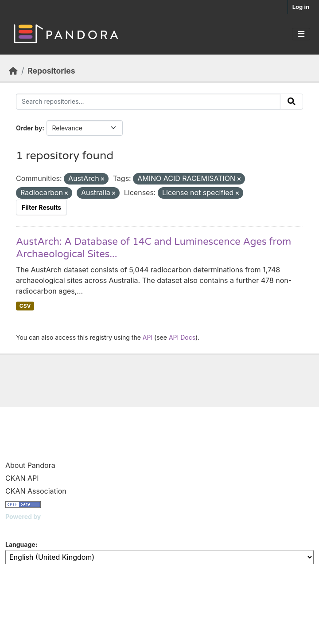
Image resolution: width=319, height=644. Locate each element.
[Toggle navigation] (301, 34)
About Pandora (30, 465)
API (148, 337)
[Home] (13, 71)
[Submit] (292, 102)
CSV (25, 306)
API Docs (182, 337)
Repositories (51, 71)
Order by (29, 128)
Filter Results (41, 207)
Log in (301, 7)
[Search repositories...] (148, 102)
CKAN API (22, 478)
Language (20, 544)
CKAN (20, 528)
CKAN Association (36, 491)
